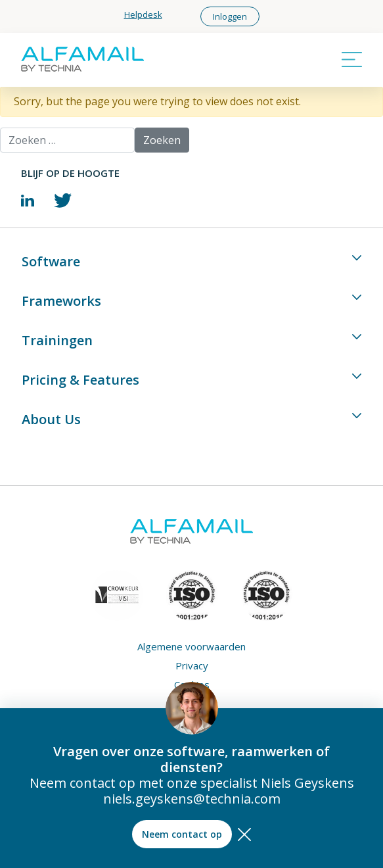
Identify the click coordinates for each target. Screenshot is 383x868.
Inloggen (230, 16)
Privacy (192, 666)
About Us (51, 419)
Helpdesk (143, 14)
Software (51, 261)
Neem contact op (182, 834)
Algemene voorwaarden (191, 647)
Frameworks (61, 301)
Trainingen (57, 340)
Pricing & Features (80, 380)
